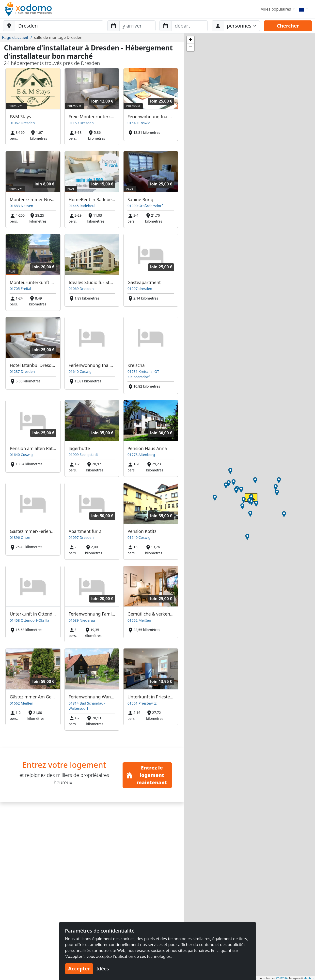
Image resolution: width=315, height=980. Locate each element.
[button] (249, 501)
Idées (103, 969)
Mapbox (309, 978)
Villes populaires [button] (276, 9)
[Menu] (303, 9)
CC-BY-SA (282, 978)
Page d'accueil (15, 37)
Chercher (288, 26)
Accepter (79, 969)
